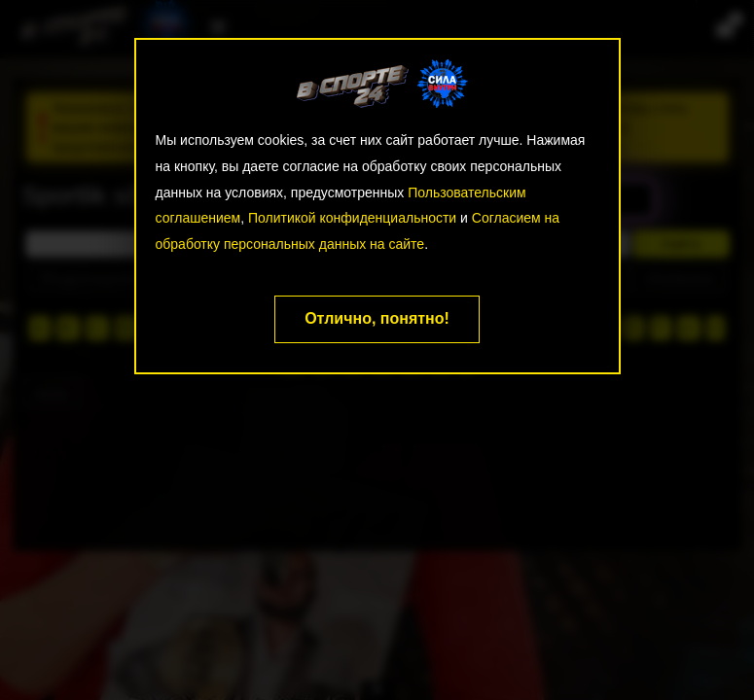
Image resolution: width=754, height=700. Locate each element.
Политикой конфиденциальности (352, 218)
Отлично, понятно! (377, 318)
